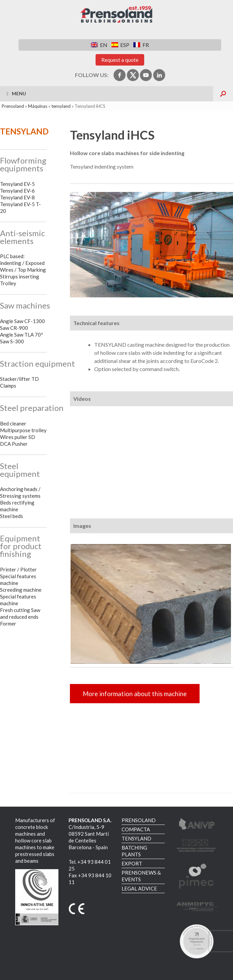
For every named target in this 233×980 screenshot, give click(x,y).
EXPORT (132, 863)
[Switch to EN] (99, 45)
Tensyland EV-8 (17, 197)
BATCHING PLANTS (134, 851)
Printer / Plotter (18, 569)
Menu (16, 93)
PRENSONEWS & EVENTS (141, 876)
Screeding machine (21, 590)
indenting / (12, 263)
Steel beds (11, 516)
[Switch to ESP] (120, 45)
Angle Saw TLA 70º (21, 335)
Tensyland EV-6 (17, 191)
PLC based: (12, 256)
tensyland (61, 106)
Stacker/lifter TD (19, 379)
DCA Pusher (14, 444)
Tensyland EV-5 (17, 184)
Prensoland (13, 106)
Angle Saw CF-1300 (22, 321)
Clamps (8, 386)
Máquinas (38, 106)
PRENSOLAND (139, 820)
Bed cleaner (13, 423)
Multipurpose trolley (23, 430)
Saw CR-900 (14, 328)
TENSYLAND (136, 838)
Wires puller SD (18, 437)
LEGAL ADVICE (139, 888)
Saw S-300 (12, 341)
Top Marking (32, 270)
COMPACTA (136, 829)
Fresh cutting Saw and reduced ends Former (20, 617)
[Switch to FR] (141, 45)
